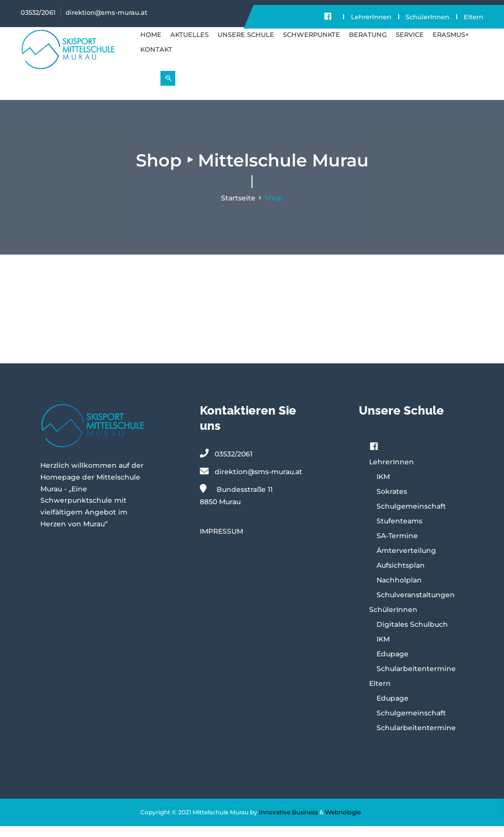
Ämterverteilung (406, 561)
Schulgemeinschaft (411, 517)
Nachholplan (399, 591)
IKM (383, 487)
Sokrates (392, 502)
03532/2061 (38, 12)
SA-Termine (397, 547)
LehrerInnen (371, 17)
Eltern (333, 28)
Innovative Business (288, 823)
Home (151, 45)
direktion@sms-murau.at (106, 12)
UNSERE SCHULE (246, 45)
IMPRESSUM (221, 542)
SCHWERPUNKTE (312, 45)
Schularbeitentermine (416, 679)
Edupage (393, 665)
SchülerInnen (427, 17)
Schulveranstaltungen (416, 606)
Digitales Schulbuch (412, 635)
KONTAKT (156, 60)
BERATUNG (368, 45)
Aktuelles (189, 45)
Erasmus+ (451, 45)
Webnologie (343, 823)
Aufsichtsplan (401, 576)
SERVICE (410, 45)
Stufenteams (399, 532)
